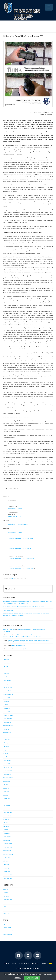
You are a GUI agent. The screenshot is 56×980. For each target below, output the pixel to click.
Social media (7, 913)
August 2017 (7, 739)
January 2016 (7, 805)
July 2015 (6, 823)
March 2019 (7, 708)
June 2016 (6, 788)
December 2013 (8, 875)
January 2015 (7, 840)
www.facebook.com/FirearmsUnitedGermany (21, 568)
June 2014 (6, 864)
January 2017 (7, 764)
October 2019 (7, 691)
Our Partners (7, 910)
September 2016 (8, 778)
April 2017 (6, 753)
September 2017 (8, 736)
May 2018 (6, 729)
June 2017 (6, 746)
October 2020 (7, 663)
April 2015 (6, 830)
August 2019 (7, 698)
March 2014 (7, 871)
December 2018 (8, 715)
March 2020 (7, 677)
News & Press (8, 903)
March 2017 (7, 757)
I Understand (32, 978)
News (24, 963)
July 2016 (6, 785)
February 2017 (7, 760)
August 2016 (7, 781)
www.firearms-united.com (15, 508)
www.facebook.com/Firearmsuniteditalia (20, 548)
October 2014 (7, 851)
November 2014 (8, 847)
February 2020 (7, 680)
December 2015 (8, 809)
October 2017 (7, 733)
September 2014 (8, 854)
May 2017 (6, 750)
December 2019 (8, 687)
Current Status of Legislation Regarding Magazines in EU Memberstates (24, 607)
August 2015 (7, 819)
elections (6, 896)
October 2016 (7, 774)
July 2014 (6, 861)
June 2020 (6, 670)
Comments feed (8, 931)
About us (6, 889)
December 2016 (8, 767)
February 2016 (7, 802)
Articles (6, 893)
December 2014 (8, 844)
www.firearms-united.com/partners (18, 524)
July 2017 (6, 743)
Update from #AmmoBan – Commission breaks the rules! (19, 619)
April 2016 (6, 795)
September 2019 (8, 694)
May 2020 (6, 674)
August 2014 (7, 857)
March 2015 (7, 833)
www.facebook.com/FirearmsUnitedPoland (21, 538)
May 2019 (6, 701)
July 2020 (6, 667)
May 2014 (6, 868)
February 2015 (7, 837)
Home (15, 963)
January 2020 (7, 684)
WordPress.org (8, 935)
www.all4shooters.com (14, 516)
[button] (49, 7)
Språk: (47, 963)
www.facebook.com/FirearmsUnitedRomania (21, 558)
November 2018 (8, 719)
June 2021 (6, 660)
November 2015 (8, 812)
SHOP (7, 963)
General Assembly (9, 610)
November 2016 (8, 771)
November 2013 (8, 878)
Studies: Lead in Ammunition (18, 645)
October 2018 (7, 722)
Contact (34, 963)
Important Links (8, 899)
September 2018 (8, 726)
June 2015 (6, 826)
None (5, 906)
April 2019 (6, 705)
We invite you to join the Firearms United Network (28, 649)
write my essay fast (9, 630)
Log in (5, 924)
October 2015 (7, 816)
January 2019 (7, 712)
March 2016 (7, 798)
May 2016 (6, 791)
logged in (13, 578)
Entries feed (7, 928)
